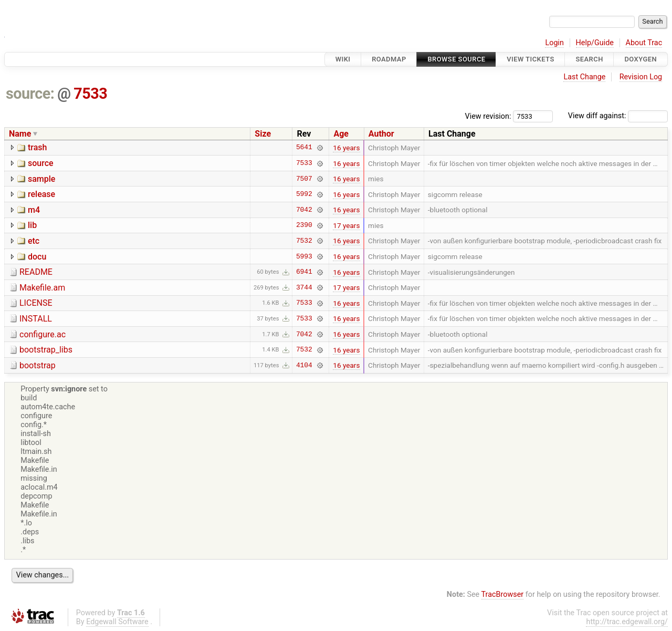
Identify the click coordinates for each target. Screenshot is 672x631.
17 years (346, 225)
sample (41, 179)
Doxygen (640, 59)
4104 (304, 365)
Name (20, 134)
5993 (304, 256)
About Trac (644, 43)
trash (37, 147)
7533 (90, 94)
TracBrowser (503, 594)
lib (32, 225)
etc (34, 241)
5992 (304, 194)
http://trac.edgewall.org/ (627, 622)
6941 (304, 272)
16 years (346, 148)
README (36, 272)
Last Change (584, 77)
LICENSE (36, 303)
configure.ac (43, 334)
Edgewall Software (117, 622)
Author (381, 134)
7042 (304, 210)
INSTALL (36, 319)
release (41, 194)
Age (341, 134)
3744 (304, 287)
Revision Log (641, 77)
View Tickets (530, 59)
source (41, 163)
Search (589, 59)
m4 (34, 210)
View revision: (488, 116)
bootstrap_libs (46, 350)
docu (37, 257)
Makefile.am (42, 288)
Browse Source (456, 59)
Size (263, 134)
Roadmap (389, 59)
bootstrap (38, 365)
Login (554, 43)
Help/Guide (595, 43)
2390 (304, 225)
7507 (304, 179)
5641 (304, 148)
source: (30, 94)
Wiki (343, 59)
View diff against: (618, 116)
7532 (304, 241)
